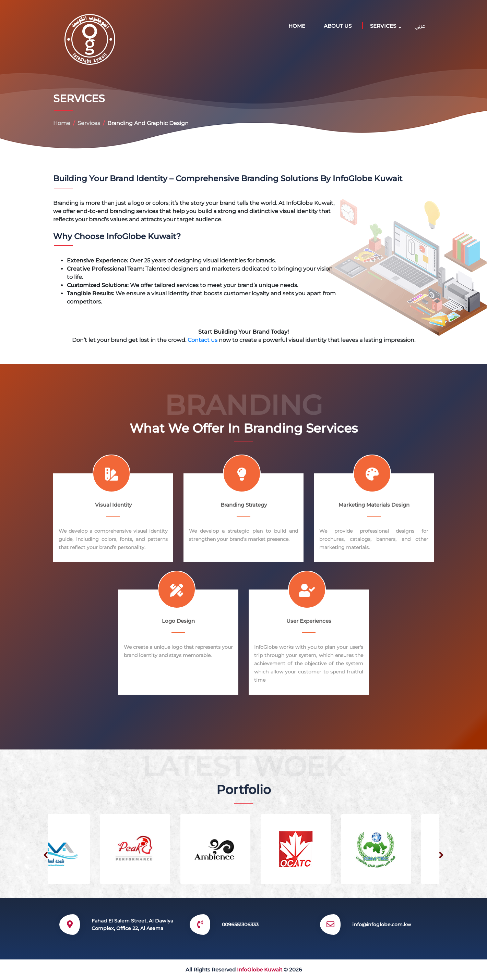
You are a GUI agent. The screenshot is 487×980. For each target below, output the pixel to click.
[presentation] (46, 855)
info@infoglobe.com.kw (382, 925)
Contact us (203, 340)
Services (89, 123)
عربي (420, 26)
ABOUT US (338, 26)
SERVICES (383, 26)
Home (297, 26)
